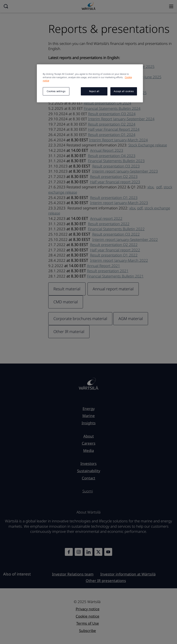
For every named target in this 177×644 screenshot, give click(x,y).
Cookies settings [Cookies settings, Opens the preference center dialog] (56, 91)
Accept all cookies (124, 91)
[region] (90, 83)
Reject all (94, 91)
